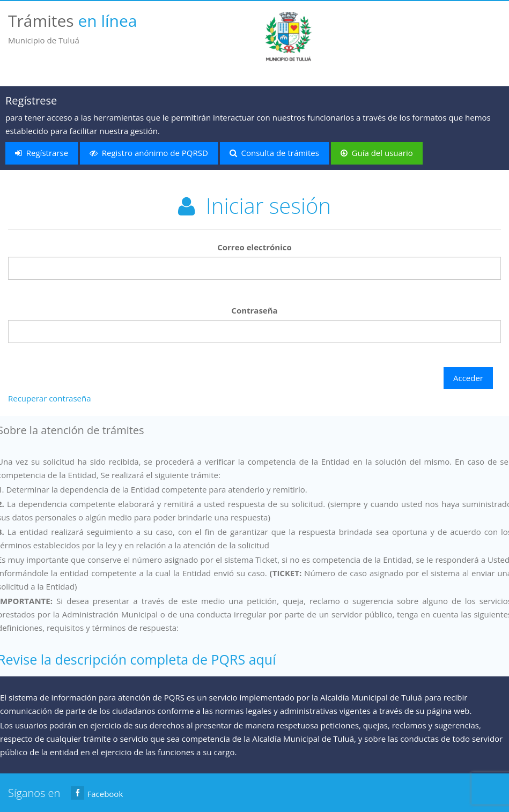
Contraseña (254, 310)
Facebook (97, 793)
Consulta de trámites (274, 153)
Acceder (468, 378)
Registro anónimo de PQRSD (149, 153)
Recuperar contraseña (49, 398)
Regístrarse (42, 153)
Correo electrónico (254, 247)
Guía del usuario (377, 153)
